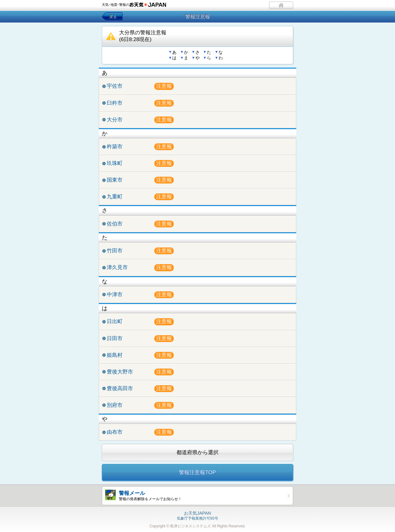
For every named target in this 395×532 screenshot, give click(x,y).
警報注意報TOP (197, 473)
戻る (113, 17)
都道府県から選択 (197, 452)
